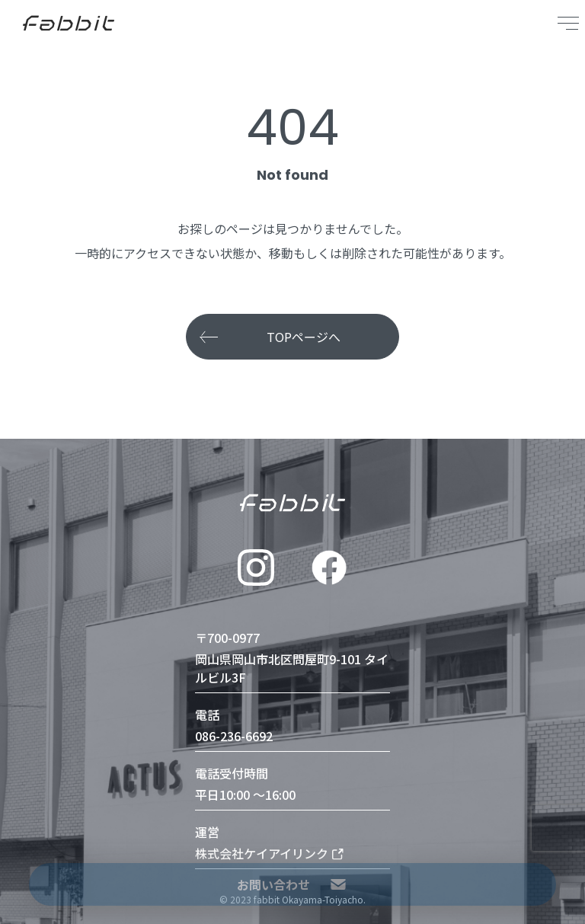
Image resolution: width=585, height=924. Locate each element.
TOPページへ (304, 337)
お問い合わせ (292, 884)
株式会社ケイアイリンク (269, 853)
